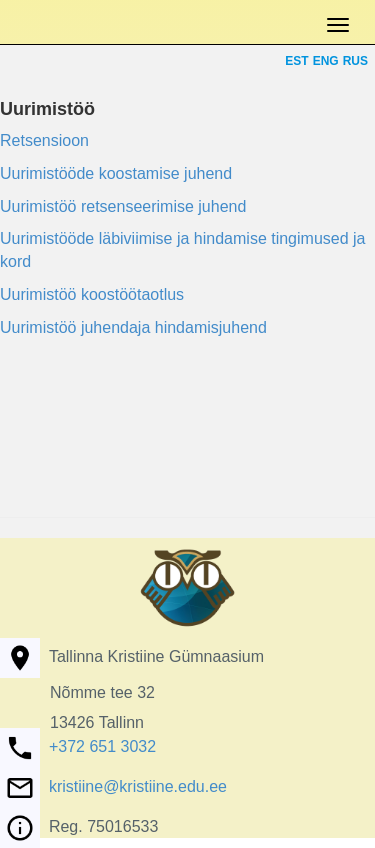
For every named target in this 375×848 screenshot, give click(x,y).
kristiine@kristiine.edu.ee (138, 786)
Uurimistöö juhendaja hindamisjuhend (133, 327)
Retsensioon (44, 140)
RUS (355, 61)
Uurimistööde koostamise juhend (116, 173)
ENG (326, 61)
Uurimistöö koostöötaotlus (92, 294)
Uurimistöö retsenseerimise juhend (123, 206)
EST (296, 61)
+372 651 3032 (102, 746)
